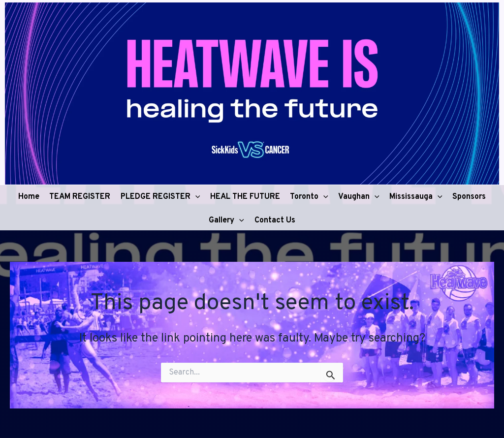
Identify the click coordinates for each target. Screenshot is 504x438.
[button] (195, 195)
